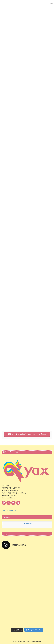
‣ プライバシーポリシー (9, 511)
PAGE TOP (51, 623)
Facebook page (28, 523)
